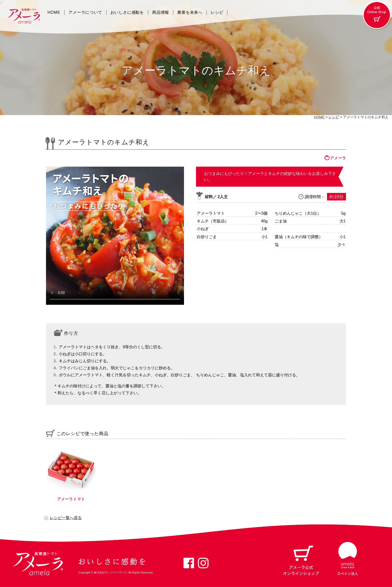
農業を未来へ (190, 13)
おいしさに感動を (127, 13)
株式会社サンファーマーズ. (111, 572)
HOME (54, 13)
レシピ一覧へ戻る (66, 518)
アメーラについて (85, 13)
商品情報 (161, 13)
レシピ (217, 13)
